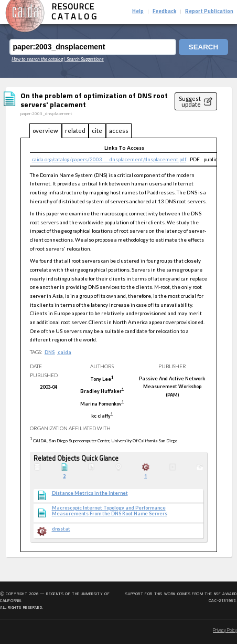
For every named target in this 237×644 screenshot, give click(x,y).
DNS (50, 352)
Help (138, 12)
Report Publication (209, 12)
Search (203, 47)
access (119, 131)
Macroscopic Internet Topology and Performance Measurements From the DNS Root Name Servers (110, 511)
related (75, 131)
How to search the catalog (37, 59)
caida (64, 352)
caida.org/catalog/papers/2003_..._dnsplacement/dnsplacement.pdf (109, 159)
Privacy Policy (225, 631)
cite (97, 131)
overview (45, 131)
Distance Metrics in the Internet (90, 493)
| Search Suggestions (84, 59)
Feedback (164, 12)
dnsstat (61, 529)
